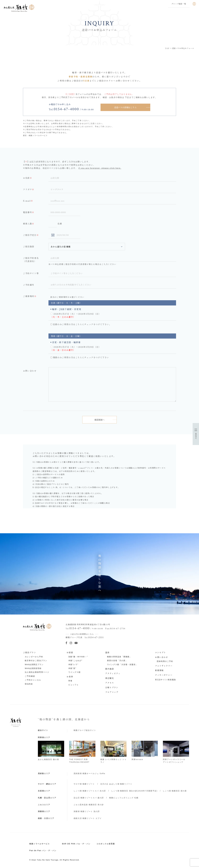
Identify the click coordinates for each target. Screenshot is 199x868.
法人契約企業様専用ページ (37, 671)
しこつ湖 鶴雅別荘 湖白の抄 (134, 790)
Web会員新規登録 (33, 667)
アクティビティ (113, 672)
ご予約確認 (30, 675)
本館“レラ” (73, 664)
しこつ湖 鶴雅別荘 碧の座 (175, 790)
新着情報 (159, 669)
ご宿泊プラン (30, 651)
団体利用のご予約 (165, 660)
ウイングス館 (74, 671)
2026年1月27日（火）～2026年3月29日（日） (77, 313)
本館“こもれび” (75, 660)
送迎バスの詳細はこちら (125, 107)
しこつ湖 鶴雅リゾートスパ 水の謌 (90, 790)
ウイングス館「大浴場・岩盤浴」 (122, 664)
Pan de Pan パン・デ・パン (43, 850)
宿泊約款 (29, 683)
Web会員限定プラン (34, 664)
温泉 (107, 651)
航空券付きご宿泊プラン (36, 660)
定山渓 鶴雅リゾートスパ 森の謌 (89, 797)
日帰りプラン (112, 686)
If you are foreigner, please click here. (100, 168)
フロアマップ (112, 691)
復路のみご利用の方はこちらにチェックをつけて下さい (81, 356)
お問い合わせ (162, 656)
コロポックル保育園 (106, 843)
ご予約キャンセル (33, 679)
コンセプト (160, 651)
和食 (70, 680)
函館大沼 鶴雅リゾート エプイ (88, 817)
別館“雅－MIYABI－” (78, 656)
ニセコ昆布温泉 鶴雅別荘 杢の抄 (89, 804)
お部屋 (70, 651)
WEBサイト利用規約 (166, 679)
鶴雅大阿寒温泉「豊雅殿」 (119, 656)
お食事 (70, 676)
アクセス (110, 682)
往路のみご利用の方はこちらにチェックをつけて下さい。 (82, 323)
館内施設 (110, 668)
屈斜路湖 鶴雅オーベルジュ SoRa (89, 773)
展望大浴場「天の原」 (117, 660)
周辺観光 (110, 677)
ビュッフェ (73, 684)
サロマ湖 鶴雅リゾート (84, 783)
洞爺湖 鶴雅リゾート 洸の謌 (87, 811)
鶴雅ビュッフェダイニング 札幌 (124, 797)
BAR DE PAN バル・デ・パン (76, 843)
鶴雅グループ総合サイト (85, 729)
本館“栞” (72, 667)
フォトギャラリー (164, 665)
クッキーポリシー (164, 674)
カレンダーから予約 (34, 656)
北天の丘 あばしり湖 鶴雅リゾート (116, 783)
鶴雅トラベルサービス (40, 843)
